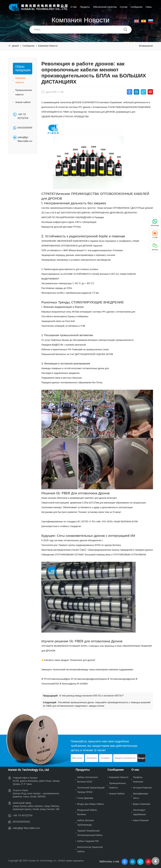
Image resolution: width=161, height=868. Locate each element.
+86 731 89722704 (23, 116)
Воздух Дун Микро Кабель (91, 804)
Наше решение (141, 820)
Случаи (124, 7)
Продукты (85, 7)
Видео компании (142, 804)
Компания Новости (48, 46)
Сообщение (136, 7)
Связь (149, 7)
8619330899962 (26, 128)
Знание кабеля (23, 102)
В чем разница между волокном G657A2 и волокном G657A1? (92, 696)
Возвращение (146, 46)
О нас (74, 7)
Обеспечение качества (105, 7)
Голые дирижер (85, 798)
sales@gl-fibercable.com (26, 139)
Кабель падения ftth (88, 841)
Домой (64, 7)
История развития (142, 788)
